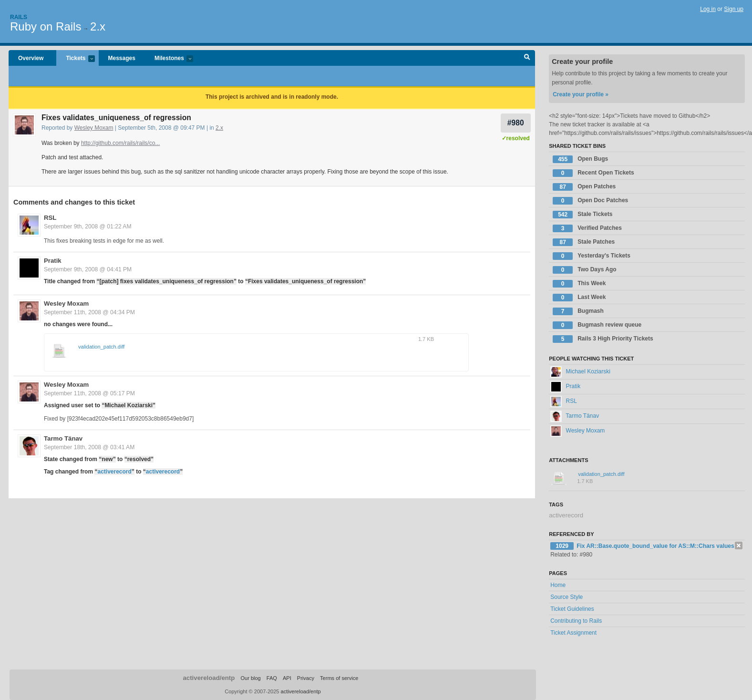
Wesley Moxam (94, 128)
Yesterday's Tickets (592, 256)
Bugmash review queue (597, 325)
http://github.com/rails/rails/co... (120, 143)
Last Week (579, 298)
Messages (122, 58)
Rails (19, 17)
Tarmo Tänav (63, 438)
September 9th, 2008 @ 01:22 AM (88, 226)
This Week (579, 284)
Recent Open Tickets (593, 173)
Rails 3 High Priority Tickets (603, 339)
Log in (708, 9)
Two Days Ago (584, 270)
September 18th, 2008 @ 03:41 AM (89, 447)
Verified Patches (587, 228)
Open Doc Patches (590, 201)
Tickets (75, 59)
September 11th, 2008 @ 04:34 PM (89, 312)
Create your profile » (581, 94)
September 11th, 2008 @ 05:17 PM (89, 393)
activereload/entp (209, 678)
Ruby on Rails (46, 26)
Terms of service (339, 678)
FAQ (272, 678)
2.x (98, 26)
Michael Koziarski (580, 371)
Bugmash (578, 311)
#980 (516, 123)
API (287, 678)
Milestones (169, 59)
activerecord (114, 472)
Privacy (306, 678)
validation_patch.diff (101, 347)
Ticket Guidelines (572, 609)
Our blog (250, 678)
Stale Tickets (582, 215)
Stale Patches (584, 242)
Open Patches (584, 187)
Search (527, 58)
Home (558, 585)
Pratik (53, 261)
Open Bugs (580, 159)
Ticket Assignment (573, 633)
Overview (31, 58)
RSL (50, 218)
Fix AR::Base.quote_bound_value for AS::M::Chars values (655, 546)
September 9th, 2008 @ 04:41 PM (88, 269)
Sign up (734, 9)
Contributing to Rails (576, 621)
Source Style (567, 597)
